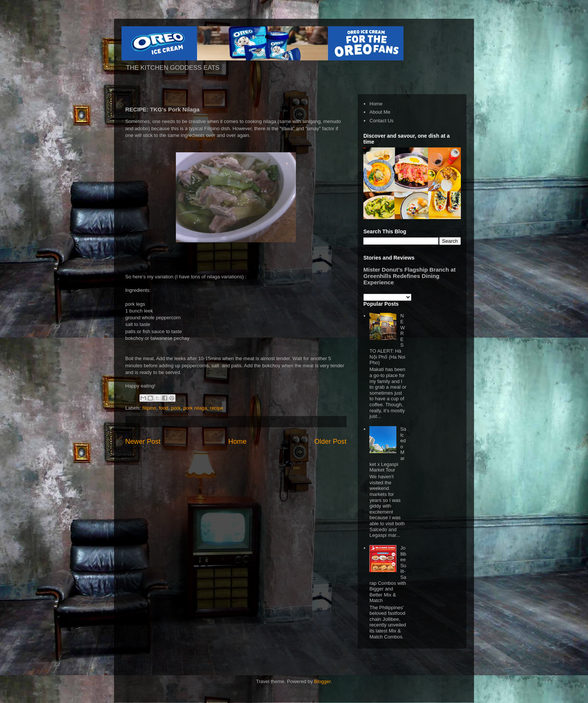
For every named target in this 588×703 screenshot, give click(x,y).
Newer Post (143, 442)
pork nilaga (195, 408)
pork (176, 408)
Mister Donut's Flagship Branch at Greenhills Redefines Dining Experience (409, 276)
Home (238, 442)
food (164, 408)
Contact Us (381, 121)
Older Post (330, 442)
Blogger (322, 681)
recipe (217, 408)
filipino (149, 408)
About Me (380, 112)
